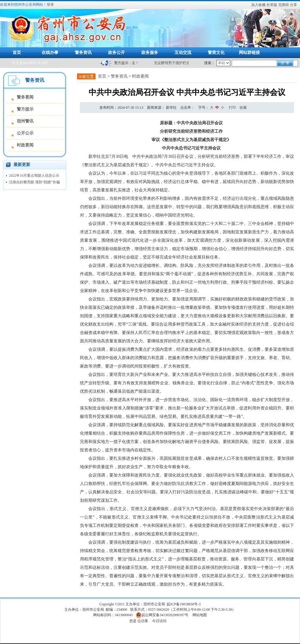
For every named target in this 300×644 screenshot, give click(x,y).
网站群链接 (249, 53)
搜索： (210, 63)
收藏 (243, 108)
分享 (293, 5)
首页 (17, 53)
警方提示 (25, 109)
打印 (232, 108)
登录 (50, 4)
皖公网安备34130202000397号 (162, 615)
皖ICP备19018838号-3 (184, 604)
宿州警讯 (25, 121)
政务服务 (150, 53)
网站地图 (200, 615)
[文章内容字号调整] (212, 108)
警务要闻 (25, 97)
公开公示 (25, 133)
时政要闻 (25, 145)
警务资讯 (83, 53)
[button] (272, 5)
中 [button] (217, 108)
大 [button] (212, 108)
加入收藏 (258, 5)
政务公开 (116, 53)
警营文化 (216, 53)
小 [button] (222, 108)
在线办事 (50, 53)
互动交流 (183, 53)
